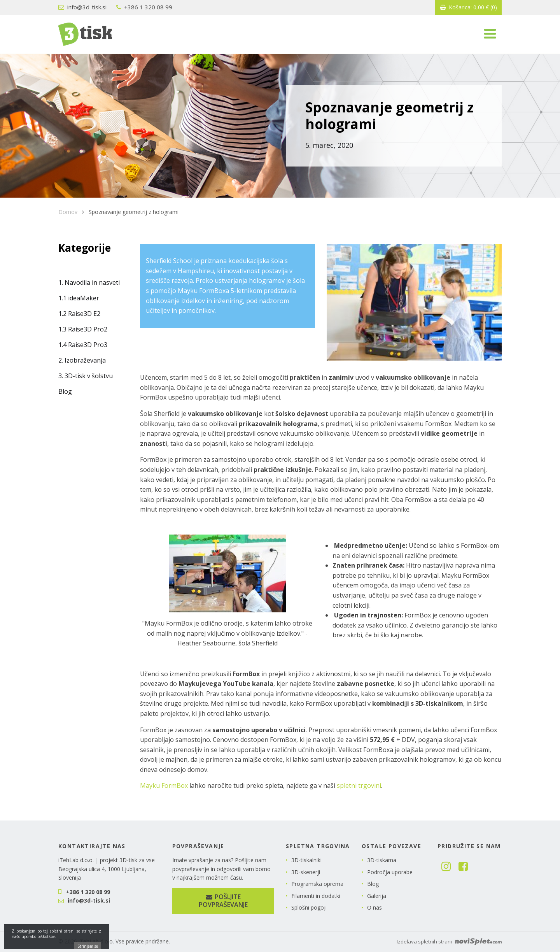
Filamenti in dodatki (316, 896)
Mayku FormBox (164, 785)
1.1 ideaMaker (79, 298)
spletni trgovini (359, 785)
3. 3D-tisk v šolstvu (86, 376)
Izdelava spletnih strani (449, 941)
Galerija (377, 896)
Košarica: (468, 7)
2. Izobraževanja (82, 360)
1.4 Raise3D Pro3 (83, 345)
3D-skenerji (306, 872)
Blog (65, 391)
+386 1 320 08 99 (144, 7)
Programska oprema (317, 884)
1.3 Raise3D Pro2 (83, 329)
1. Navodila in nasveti (89, 282)
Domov (68, 212)
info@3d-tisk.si (82, 7)
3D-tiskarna (382, 860)
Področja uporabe (390, 872)
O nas (374, 907)
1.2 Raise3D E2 (79, 314)
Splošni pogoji (309, 907)
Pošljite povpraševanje (223, 901)
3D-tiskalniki (306, 860)
